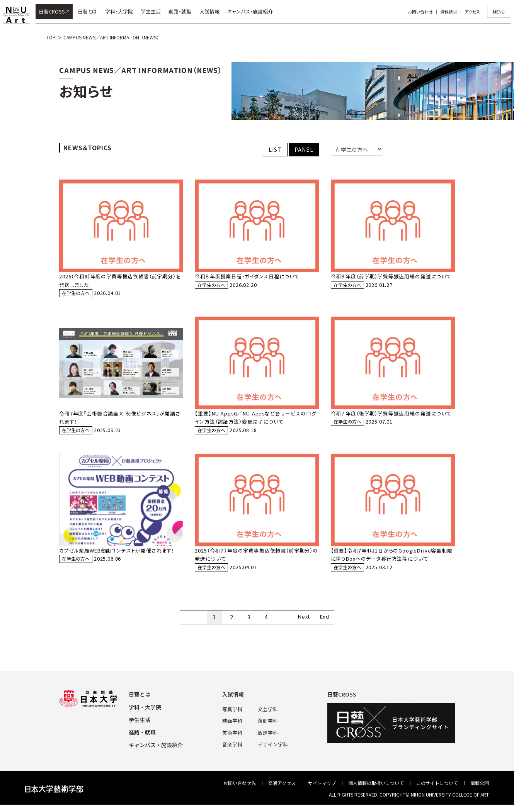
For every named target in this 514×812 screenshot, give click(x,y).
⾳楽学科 (233, 750)
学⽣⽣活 (140, 727)
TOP (51, 37)
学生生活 (154, 11)
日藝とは (90, 11)
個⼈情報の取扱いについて (376, 791)
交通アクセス (282, 791)
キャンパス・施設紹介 (253, 11)
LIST (275, 149)
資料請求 (452, 12)
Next (301, 624)
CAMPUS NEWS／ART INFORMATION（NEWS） (112, 37)
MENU (499, 12)
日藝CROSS (55, 11)
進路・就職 (183, 11)
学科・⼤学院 (145, 714)
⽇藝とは (140, 702)
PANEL (304, 149)
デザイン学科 (272, 750)
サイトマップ (322, 791)
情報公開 (480, 791)
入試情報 (213, 11)
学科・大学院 (122, 11)
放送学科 (267, 739)
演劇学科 (267, 728)
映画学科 (233, 728)
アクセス (475, 12)
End (328, 624)
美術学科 (233, 739)
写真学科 (233, 716)
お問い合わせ (423, 12)
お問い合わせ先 (240, 791)
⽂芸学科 (267, 716)
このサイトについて (437, 791)
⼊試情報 (235, 702)
